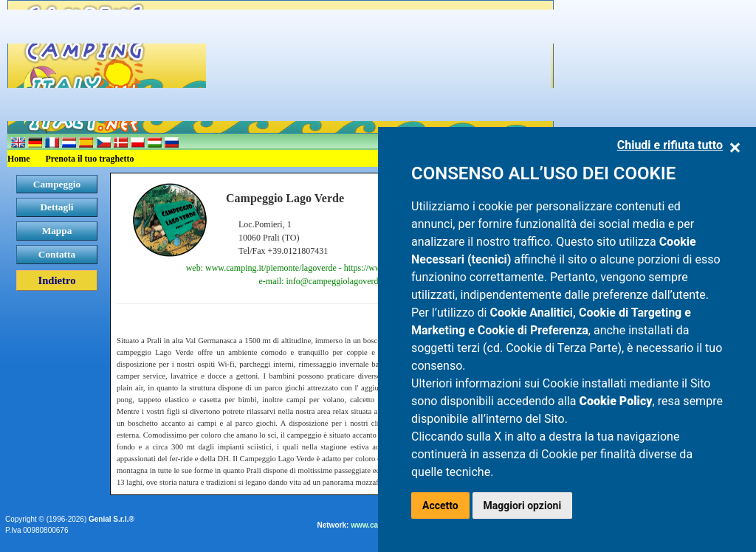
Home (19, 159)
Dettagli (56, 207)
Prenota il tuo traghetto (90, 159)
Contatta (57, 254)
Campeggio (57, 184)
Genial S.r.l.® (111, 519)
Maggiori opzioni (523, 506)
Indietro (56, 280)
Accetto (440, 506)
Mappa (57, 231)
